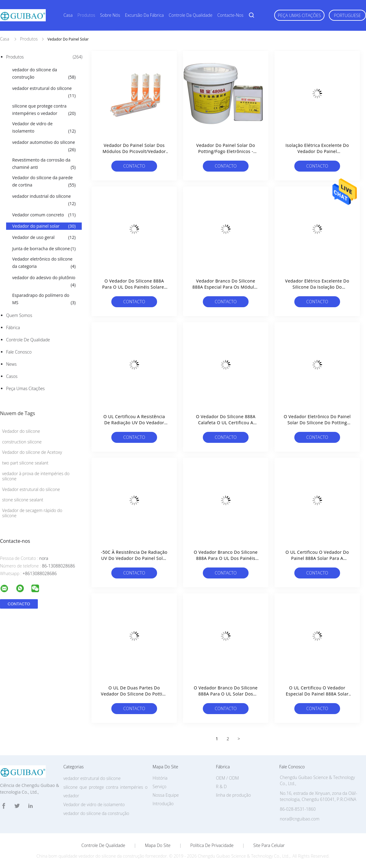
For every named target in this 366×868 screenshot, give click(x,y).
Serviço (159, 786)
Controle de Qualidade (28, 340)
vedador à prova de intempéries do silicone (36, 476)
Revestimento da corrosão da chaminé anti (44, 164)
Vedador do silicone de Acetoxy (32, 452)
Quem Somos (19, 315)
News (11, 364)
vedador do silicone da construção (44, 74)
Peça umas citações (299, 15)
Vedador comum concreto (44, 215)
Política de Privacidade (212, 845)
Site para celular (269, 845)
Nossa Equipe (166, 795)
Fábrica (13, 327)
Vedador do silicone (21, 431)
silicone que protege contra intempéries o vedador (44, 110)
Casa (68, 15)
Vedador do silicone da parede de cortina (44, 182)
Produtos (86, 15)
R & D (221, 786)
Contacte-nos (230, 15)
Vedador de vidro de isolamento (44, 128)
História (160, 778)
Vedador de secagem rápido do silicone (32, 513)
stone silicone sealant (23, 500)
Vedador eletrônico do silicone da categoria (44, 263)
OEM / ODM (227, 778)
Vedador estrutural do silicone (31, 489)
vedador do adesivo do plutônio (44, 282)
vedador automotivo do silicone (44, 146)
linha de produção (233, 795)
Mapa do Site (158, 845)
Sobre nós (110, 15)
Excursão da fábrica (144, 15)
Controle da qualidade (190, 15)
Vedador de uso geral (44, 237)
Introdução (163, 804)
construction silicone (22, 442)
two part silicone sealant (25, 463)
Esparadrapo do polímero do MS (44, 299)
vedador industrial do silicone (44, 200)
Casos (12, 376)
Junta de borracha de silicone (44, 249)
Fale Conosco (19, 352)
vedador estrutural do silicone (44, 92)
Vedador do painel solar (44, 226)
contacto (134, 166)
